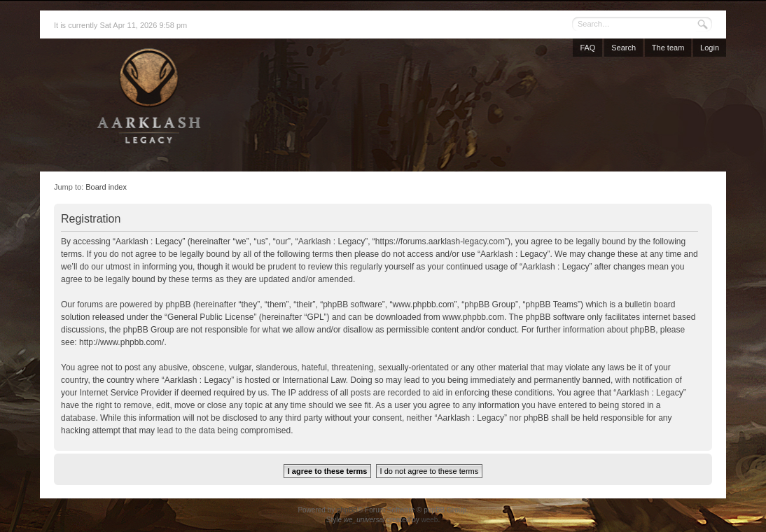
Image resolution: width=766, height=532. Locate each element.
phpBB (347, 510)
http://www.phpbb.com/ (121, 342)
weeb (429, 520)
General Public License (210, 317)
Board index (106, 187)
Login (710, 48)
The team (668, 48)
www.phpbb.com (473, 317)
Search (624, 48)
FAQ (587, 48)
